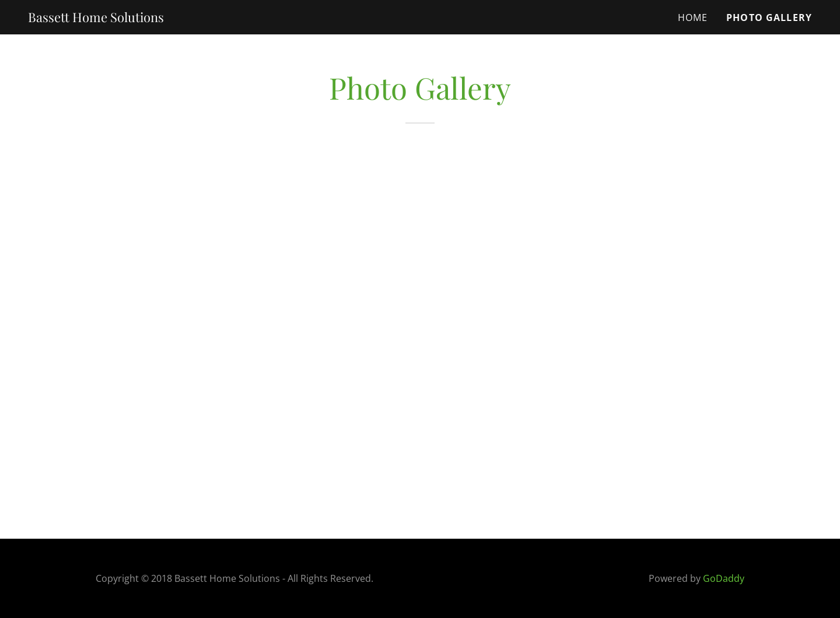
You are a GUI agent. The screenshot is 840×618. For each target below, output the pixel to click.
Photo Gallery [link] (769, 17)
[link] (96, 18)
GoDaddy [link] (724, 578)
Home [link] (693, 17)
